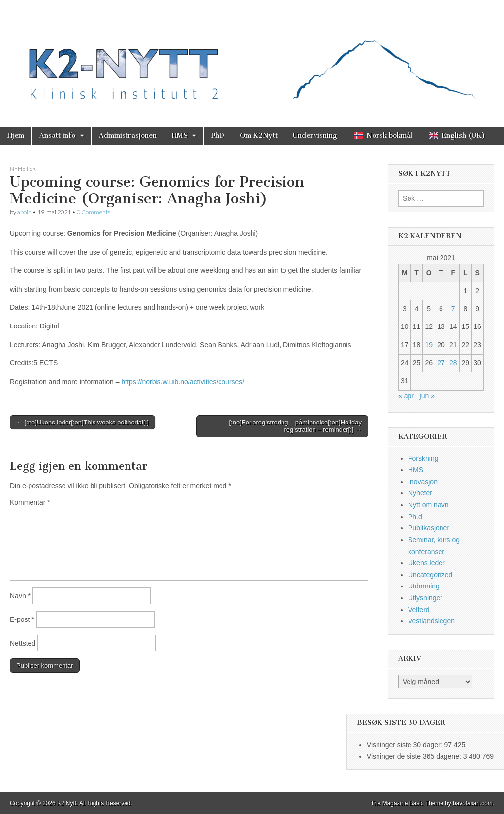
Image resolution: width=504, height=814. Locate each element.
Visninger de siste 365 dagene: (415, 756)
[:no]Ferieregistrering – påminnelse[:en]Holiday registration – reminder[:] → (295, 426)
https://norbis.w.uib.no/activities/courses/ (183, 382)
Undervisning (315, 136)
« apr (406, 396)
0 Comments (94, 212)
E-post (22, 619)
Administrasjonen (128, 136)
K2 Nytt (67, 803)
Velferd (419, 610)
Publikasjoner (429, 528)
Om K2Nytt (259, 136)
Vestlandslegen (431, 621)
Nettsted (23, 643)
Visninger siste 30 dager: (406, 745)
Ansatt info (57, 136)
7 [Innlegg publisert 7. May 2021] (453, 309)
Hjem (16, 136)
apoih (24, 212)
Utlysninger (425, 598)
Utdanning (424, 586)
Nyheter (23, 169)
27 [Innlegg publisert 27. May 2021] (441, 363)
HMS (180, 136)
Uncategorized (430, 575)
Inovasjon (423, 482)
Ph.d (415, 517)
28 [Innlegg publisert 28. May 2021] (453, 363)
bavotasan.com (473, 803)
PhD (218, 136)
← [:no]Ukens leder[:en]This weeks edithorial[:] (82, 422)
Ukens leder (426, 563)
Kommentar (30, 502)
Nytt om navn (428, 505)
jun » (427, 396)
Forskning (423, 458)
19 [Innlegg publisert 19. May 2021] (429, 345)
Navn (20, 596)
